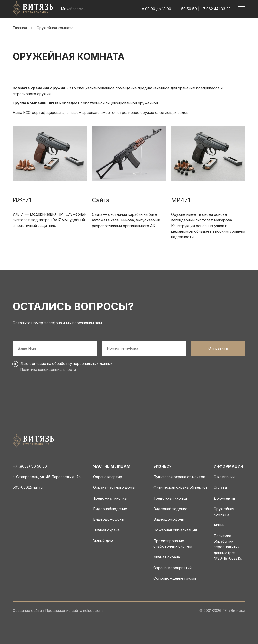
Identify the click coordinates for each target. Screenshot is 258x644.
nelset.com (93, 611)
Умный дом (103, 541)
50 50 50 (189, 9)
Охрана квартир (108, 477)
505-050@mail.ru (28, 487)
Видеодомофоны (109, 519)
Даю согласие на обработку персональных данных (67, 364)
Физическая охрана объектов (181, 487)
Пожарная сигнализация (175, 530)
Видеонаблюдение (110, 509)
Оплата (220, 487)
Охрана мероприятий (173, 568)
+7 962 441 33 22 (215, 9)
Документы (224, 498)
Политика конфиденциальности (48, 369)
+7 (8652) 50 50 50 (30, 466)
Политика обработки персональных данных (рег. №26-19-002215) (228, 547)
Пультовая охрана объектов (179, 477)
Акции (219, 525)
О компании (224, 477)
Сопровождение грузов (175, 578)
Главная (20, 28)
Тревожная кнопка (110, 498)
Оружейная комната (55, 28)
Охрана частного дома (114, 487)
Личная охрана (106, 530)
